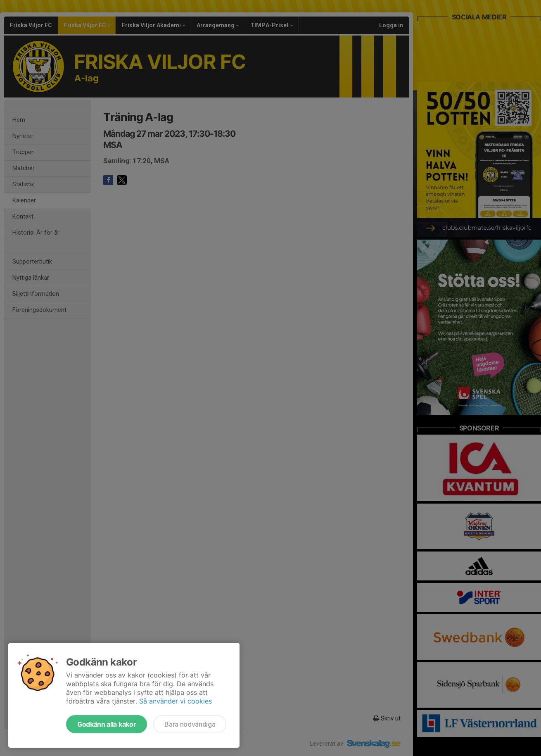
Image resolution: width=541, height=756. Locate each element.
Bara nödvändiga (190, 724)
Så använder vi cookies (176, 701)
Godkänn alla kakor (107, 724)
